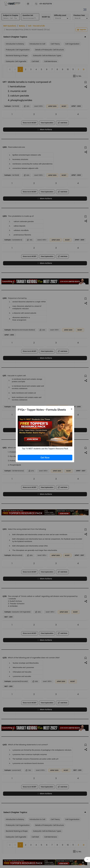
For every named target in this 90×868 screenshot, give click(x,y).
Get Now (45, 458)
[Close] (72, 409)
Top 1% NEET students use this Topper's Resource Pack (45, 449)
